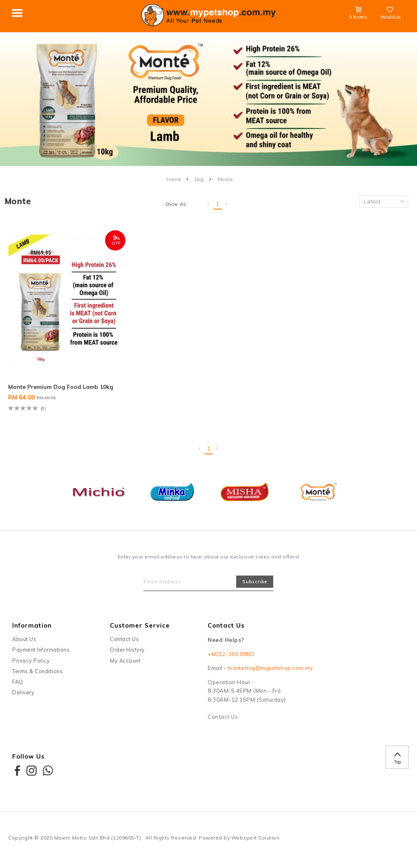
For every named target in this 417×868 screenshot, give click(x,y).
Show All (176, 204)
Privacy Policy (31, 661)
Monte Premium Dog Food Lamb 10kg (61, 387)
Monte (225, 179)
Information (32, 625)
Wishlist (391, 14)
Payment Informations (41, 650)
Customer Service (140, 625)
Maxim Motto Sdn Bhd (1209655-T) (98, 838)
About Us (24, 639)
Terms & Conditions (37, 671)
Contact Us (124, 639)
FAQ (18, 682)
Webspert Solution (256, 838)
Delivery (23, 692)
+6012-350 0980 (231, 654)
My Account (125, 661)
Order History (127, 650)
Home (174, 179)
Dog (199, 179)
